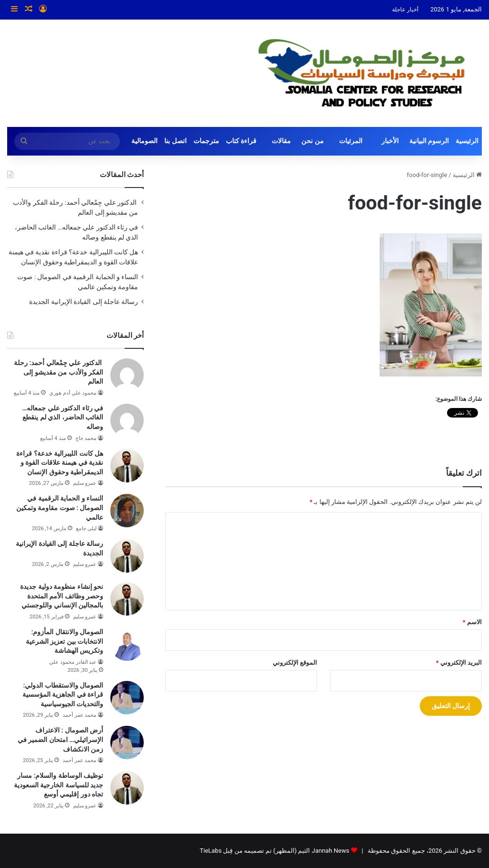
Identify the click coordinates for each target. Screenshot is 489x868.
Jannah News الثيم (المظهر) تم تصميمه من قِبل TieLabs (274, 851)
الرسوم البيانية (429, 141)
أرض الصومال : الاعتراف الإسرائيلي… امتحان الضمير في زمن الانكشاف (61, 739)
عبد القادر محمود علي (73, 662)
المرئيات (351, 141)
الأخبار (390, 141)
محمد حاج (86, 438)
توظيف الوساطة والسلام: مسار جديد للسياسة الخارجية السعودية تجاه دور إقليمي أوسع (58, 785)
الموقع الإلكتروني (295, 663)
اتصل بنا (175, 141)
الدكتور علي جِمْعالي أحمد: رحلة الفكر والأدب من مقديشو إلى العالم (58, 372)
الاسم (472, 622)
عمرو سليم (85, 483)
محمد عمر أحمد (80, 715)
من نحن (313, 141)
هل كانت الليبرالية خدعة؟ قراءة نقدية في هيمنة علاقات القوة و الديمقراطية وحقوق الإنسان (60, 463)
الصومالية (144, 141)
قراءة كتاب (241, 141)
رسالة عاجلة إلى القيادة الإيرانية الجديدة (84, 302)
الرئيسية (467, 141)
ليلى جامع (86, 528)
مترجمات (206, 141)
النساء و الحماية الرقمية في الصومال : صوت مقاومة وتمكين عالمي (60, 507)
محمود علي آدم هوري (73, 393)
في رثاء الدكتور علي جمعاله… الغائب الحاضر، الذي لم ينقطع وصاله (63, 417)
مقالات (281, 141)
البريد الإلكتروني (459, 663)
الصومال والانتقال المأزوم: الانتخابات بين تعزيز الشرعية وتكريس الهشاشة (64, 641)
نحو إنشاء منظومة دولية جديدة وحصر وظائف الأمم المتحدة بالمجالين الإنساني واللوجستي (62, 596)
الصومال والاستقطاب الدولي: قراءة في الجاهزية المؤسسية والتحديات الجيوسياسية (63, 695)
